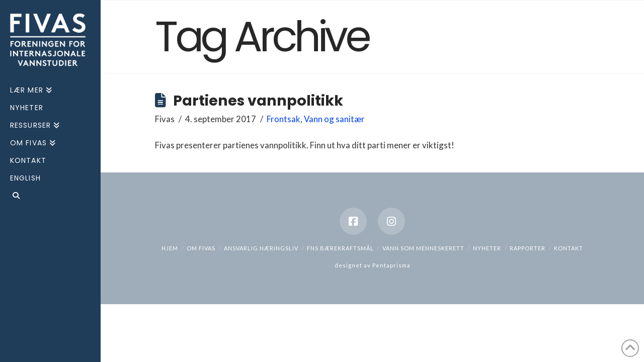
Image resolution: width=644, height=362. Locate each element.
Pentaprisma (391, 265)
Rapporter (528, 248)
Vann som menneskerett (423, 248)
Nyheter (487, 248)
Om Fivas (201, 248)
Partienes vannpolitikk (258, 101)
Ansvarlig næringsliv (261, 248)
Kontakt (569, 248)
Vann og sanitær (334, 119)
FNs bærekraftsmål (340, 248)
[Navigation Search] (50, 197)
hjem (170, 248)
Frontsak (284, 119)
